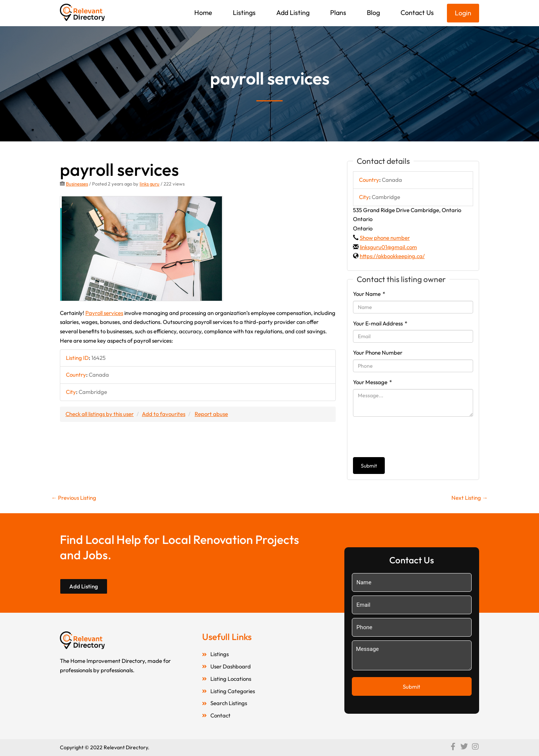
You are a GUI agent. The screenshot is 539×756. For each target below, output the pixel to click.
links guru (150, 184)
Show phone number (385, 238)
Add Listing (293, 13)
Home (203, 13)
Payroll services (104, 313)
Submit (369, 466)
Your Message (372, 382)
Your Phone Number (378, 353)
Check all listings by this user (100, 414)
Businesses (77, 184)
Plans (338, 13)
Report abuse (211, 414)
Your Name (369, 294)
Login (463, 13)
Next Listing (470, 498)
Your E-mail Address (380, 323)
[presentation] (410, 437)
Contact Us (417, 13)
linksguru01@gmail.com (388, 247)
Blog (373, 13)
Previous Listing (74, 498)
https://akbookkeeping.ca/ (392, 256)
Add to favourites (164, 414)
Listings (244, 13)
